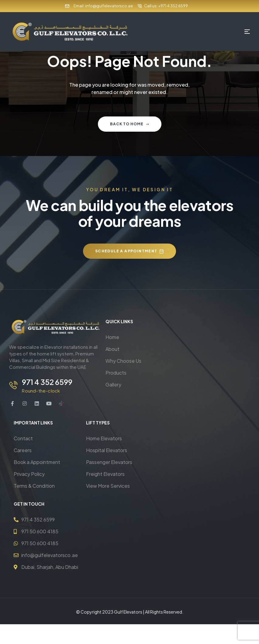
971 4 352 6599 (46, 382)
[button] (129, 251)
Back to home (130, 124)
